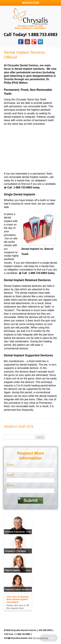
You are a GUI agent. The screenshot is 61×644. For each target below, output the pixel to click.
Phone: (11, 485)
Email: (10, 475)
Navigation (31, 3)
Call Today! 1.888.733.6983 (31, 34)
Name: (10, 465)
